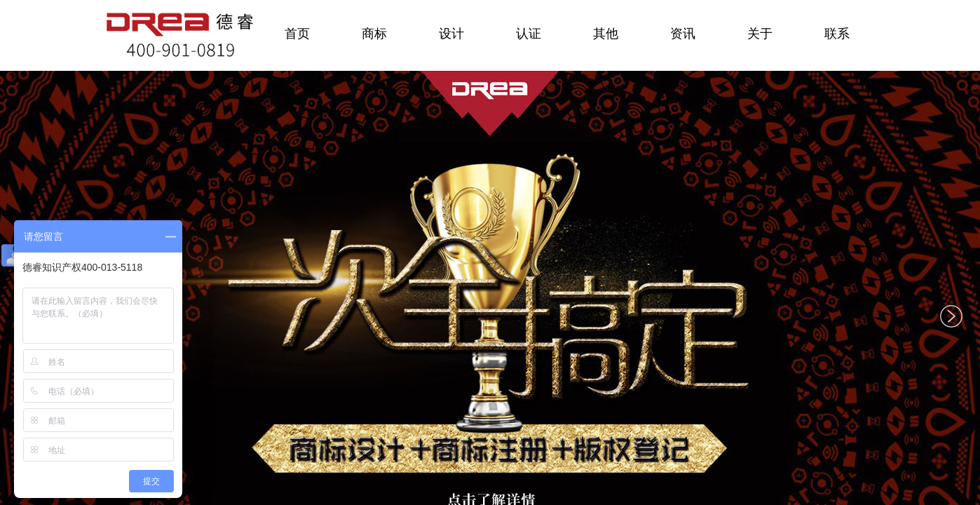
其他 (606, 34)
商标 (374, 34)
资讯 (683, 34)
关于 (760, 34)
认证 (529, 34)
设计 (451, 34)
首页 (297, 34)
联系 (837, 34)
